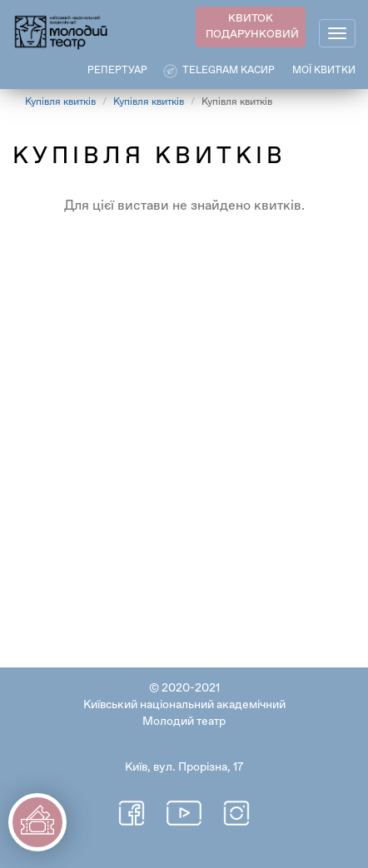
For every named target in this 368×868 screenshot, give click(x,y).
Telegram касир (229, 71)
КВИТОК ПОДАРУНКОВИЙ (252, 27)
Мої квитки (324, 71)
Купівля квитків (60, 102)
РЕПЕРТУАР (117, 71)
